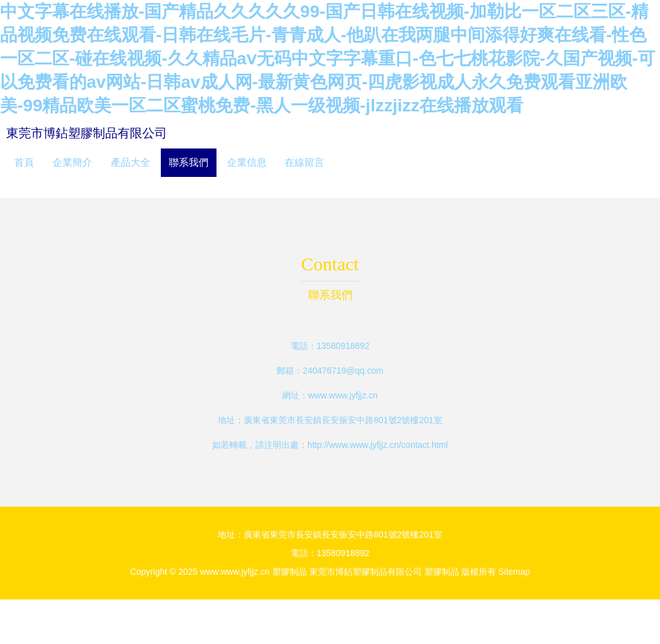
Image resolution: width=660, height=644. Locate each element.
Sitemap (514, 572)
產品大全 (131, 162)
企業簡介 (72, 162)
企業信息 (247, 162)
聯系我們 (189, 162)
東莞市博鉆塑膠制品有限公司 (87, 133)
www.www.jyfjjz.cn (343, 395)
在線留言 (304, 162)
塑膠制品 (289, 572)
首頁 (24, 162)
